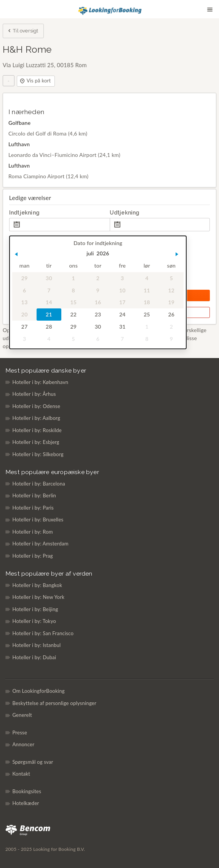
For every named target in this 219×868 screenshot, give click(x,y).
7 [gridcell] (49, 290)
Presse (20, 732)
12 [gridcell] (171, 290)
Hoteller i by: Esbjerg (36, 442)
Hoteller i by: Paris (33, 508)
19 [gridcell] (171, 303)
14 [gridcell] (49, 303)
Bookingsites (27, 791)
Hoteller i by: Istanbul (36, 645)
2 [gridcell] (98, 278)
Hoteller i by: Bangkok (37, 585)
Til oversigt (23, 31)
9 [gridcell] (98, 290)
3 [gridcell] (122, 278)
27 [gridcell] (25, 327)
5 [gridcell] (171, 278)
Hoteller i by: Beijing (35, 609)
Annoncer (23, 744)
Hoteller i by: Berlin (34, 495)
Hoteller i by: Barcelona (39, 484)
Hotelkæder (26, 803)
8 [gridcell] (73, 290)
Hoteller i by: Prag (32, 556)
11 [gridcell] (147, 290)
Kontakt (21, 774)
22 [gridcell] (73, 315)
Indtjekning (24, 213)
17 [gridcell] (122, 303)
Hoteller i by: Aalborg (36, 418)
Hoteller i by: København (40, 382)
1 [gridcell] (73, 278)
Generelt (22, 715)
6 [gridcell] (24, 290)
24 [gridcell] (122, 315)
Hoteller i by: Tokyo (34, 621)
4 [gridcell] (147, 278)
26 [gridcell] (171, 315)
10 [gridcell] (122, 290)
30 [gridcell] (49, 278)
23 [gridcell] (98, 315)
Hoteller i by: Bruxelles (38, 520)
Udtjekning (125, 213)
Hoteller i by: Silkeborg (38, 454)
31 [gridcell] (122, 327)
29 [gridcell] (25, 278)
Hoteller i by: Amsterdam (40, 544)
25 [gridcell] (147, 315)
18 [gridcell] (147, 303)
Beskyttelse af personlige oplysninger (54, 703)
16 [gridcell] (98, 303)
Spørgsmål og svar (33, 762)
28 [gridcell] (49, 327)
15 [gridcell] (73, 303)
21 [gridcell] (49, 315)
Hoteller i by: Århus (34, 394)
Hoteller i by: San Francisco (43, 633)
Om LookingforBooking (38, 691)
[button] (16, 254)
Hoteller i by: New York (38, 597)
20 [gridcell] (25, 315)
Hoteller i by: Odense (36, 406)
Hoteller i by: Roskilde (37, 430)
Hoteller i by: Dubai (34, 657)
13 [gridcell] (25, 303)
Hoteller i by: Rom (32, 532)
